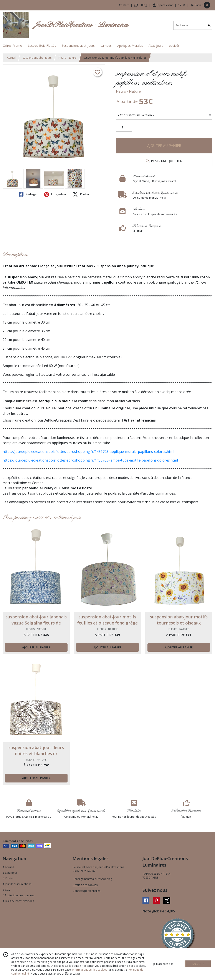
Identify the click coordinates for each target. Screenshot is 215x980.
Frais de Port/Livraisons (18, 901)
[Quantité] (124, 127)
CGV (6, 890)
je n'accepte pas (163, 964)
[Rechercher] (209, 25)
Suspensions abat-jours (37, 58)
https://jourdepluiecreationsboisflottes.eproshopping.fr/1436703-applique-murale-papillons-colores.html (88, 452)
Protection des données (19, 895)
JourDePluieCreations (17, 884)
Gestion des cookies (85, 885)
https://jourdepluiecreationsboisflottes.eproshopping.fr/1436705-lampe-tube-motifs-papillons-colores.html (90, 460)
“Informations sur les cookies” (90, 970)
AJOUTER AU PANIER (164, 146)
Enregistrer (55, 194)
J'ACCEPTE (198, 964)
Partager (28, 194)
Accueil (11, 58)
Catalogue (10, 873)
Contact (124, 5)
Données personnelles (86, 891)
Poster (81, 194)
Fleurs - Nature (67, 58)
